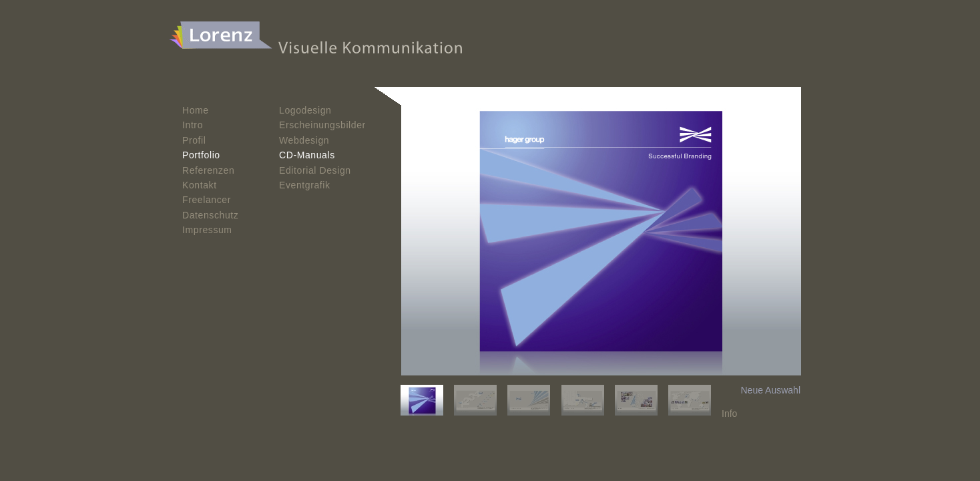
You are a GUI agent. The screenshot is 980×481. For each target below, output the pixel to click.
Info (729, 414)
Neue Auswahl (770, 390)
